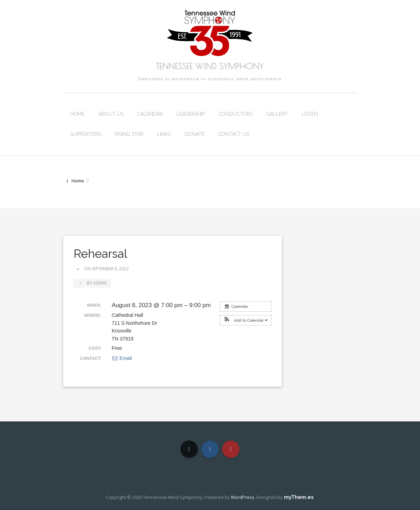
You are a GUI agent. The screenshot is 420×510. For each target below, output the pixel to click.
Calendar (150, 114)
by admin (92, 283)
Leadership (191, 114)
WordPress (243, 497)
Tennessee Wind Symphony (210, 66)
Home (77, 114)
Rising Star (129, 134)
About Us (111, 114)
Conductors (236, 114)
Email (122, 358)
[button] (246, 320)
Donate (195, 134)
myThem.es (299, 497)
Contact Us (234, 134)
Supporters (86, 134)
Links (164, 134)
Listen (310, 114)
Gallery (277, 114)
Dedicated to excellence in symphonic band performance (210, 79)
